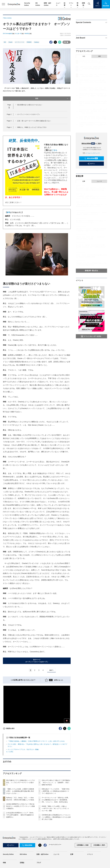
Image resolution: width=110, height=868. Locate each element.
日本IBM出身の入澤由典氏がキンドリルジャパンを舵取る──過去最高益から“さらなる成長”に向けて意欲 (56, 817)
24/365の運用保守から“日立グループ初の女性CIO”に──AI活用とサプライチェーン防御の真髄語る (20, 806)
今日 (84, 56)
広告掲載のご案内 (99, 845)
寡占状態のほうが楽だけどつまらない (30, 105)
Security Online (8, 854)
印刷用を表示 (9, 728)
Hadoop (36, 42)
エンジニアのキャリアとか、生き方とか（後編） (24, 749)
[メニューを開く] (3, 4)
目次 (52, 99)
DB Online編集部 (8, 34)
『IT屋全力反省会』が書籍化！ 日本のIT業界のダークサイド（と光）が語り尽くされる (36, 741)
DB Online (23, 854)
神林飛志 (27, 34)
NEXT (52, 670)
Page (9, 114)
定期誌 (83, 4)
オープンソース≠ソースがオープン (29, 114)
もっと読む (10, 752)
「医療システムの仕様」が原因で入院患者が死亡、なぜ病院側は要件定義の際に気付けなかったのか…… (20, 791)
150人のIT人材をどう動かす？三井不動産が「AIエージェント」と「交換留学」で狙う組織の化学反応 (56, 783)
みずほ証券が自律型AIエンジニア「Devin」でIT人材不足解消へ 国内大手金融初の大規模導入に (20, 815)
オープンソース (20, 42)
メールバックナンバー (91, 153)
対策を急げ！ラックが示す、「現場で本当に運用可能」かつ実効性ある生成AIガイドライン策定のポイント (56, 791)
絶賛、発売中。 (23, 141)
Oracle (10, 42)
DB (5, 42)
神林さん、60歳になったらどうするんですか (32, 127)
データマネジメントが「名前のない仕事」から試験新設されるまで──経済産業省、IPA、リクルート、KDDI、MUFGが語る (56, 800)
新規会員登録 (91, 158)
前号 (8, 212)
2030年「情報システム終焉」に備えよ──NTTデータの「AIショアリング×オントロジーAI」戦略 (55, 808)
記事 (65, 4)
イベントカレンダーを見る (91, 336)
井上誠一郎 (18, 34)
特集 (77, 4)
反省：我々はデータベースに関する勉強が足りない (34, 121)
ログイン (91, 164)
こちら (54, 150)
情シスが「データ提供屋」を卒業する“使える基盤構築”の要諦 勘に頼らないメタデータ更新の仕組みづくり (91, 247)
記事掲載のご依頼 (83, 845)
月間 (99, 56)
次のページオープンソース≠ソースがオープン (37, 661)
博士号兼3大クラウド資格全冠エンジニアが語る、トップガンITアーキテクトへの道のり (21, 783)
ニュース (99, 181)
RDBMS (29, 42)
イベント (71, 4)
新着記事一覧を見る (91, 271)
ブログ (39, 863)
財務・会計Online (42, 854)
